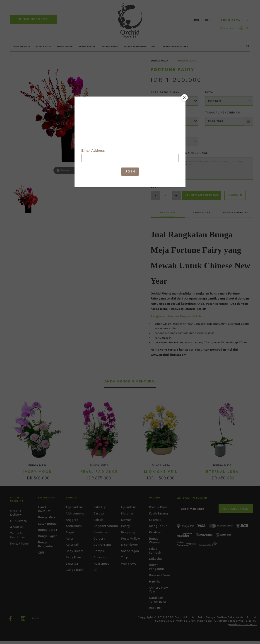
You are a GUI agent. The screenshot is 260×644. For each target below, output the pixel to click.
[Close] (184, 98)
